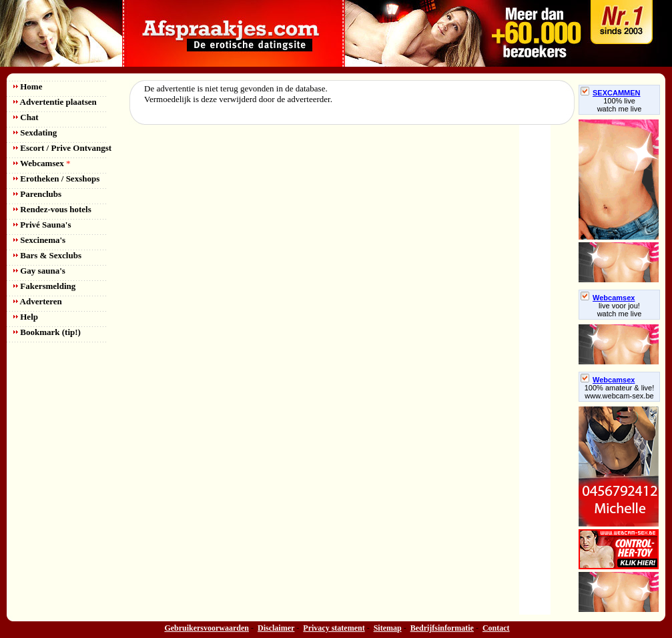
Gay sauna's (39, 271)
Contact (496, 628)
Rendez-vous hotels (52, 209)
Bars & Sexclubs (47, 255)
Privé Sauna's (42, 225)
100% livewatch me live (620, 105)
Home (28, 86)
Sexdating (35, 132)
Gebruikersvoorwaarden (207, 628)
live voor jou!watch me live (620, 310)
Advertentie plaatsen (55, 102)
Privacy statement (334, 628)
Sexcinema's (39, 240)
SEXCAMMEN (611, 93)
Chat (26, 117)
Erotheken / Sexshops (56, 179)
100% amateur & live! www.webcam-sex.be (620, 392)
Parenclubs (37, 194)
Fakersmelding (44, 286)
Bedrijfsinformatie (442, 628)
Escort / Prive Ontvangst (62, 148)
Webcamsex (42, 163)
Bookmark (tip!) (47, 332)
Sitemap (388, 628)
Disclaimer (276, 628)
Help (26, 317)
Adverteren (38, 301)
